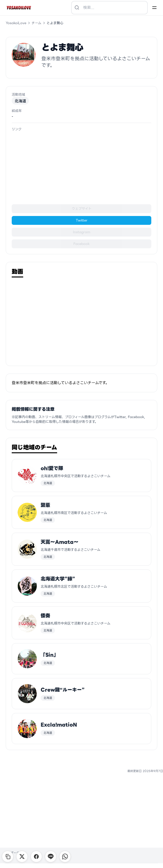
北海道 (20, 101)
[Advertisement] (81, 168)
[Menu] (154, 8)
